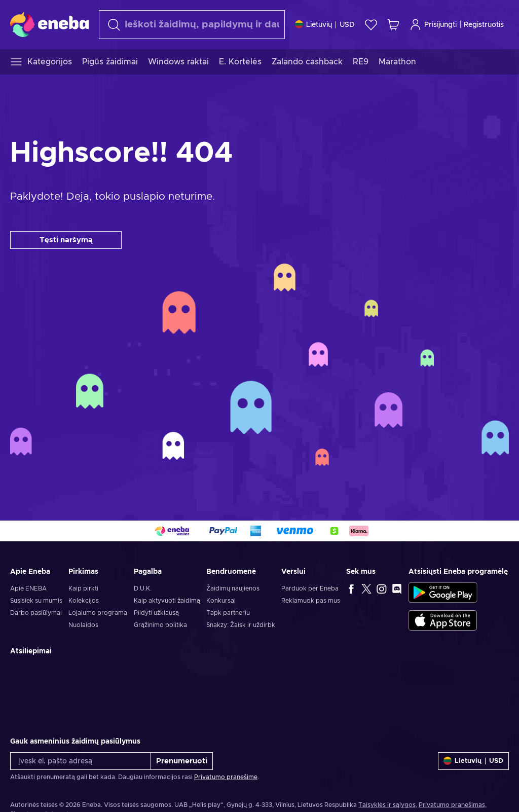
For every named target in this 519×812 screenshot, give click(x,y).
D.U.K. (143, 588)
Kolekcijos (84, 601)
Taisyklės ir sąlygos (387, 805)
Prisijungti (433, 25)
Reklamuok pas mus (311, 601)
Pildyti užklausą (156, 613)
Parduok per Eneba (310, 588)
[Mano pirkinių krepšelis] (393, 25)
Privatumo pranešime (226, 777)
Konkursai (221, 601)
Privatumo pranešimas (452, 805)
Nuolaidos (83, 625)
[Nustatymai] (325, 25)
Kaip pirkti (83, 588)
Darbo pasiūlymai (36, 613)
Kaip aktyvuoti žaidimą (167, 601)
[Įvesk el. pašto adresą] (81, 761)
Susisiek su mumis (36, 601)
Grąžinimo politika (160, 625)
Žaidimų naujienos (233, 588)
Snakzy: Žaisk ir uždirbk (241, 625)
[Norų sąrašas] (371, 25)
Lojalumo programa (98, 613)
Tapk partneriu (228, 613)
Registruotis (484, 25)
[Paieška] (192, 25)
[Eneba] (49, 24)
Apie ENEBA (28, 588)
